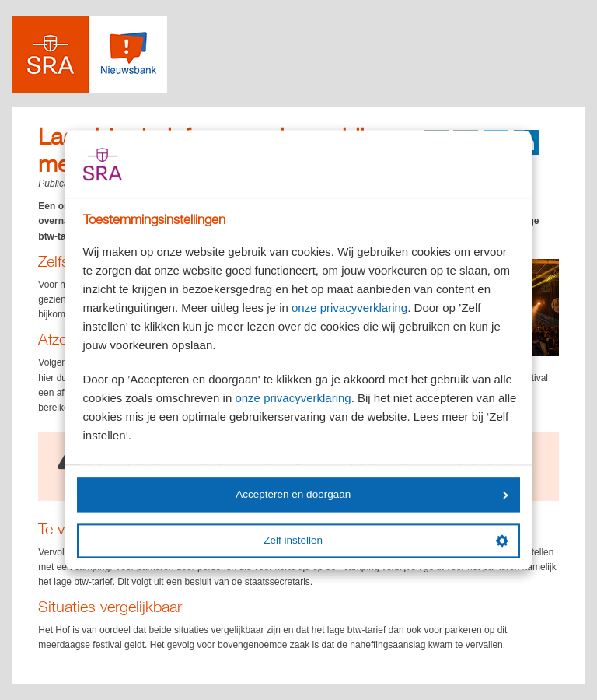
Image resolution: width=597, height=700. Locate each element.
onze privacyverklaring (349, 308)
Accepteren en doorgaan (372, 494)
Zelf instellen (386, 541)
